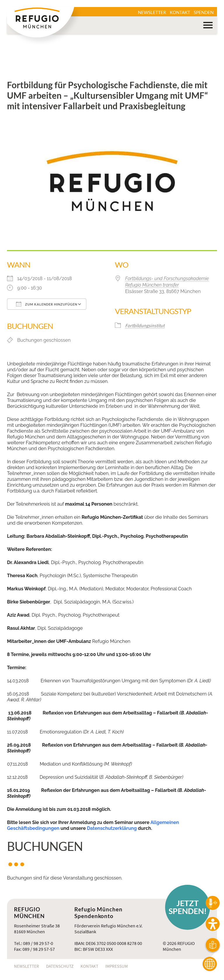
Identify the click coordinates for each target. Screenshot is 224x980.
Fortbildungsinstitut (145, 325)
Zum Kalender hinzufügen (47, 304)
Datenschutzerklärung (112, 828)
